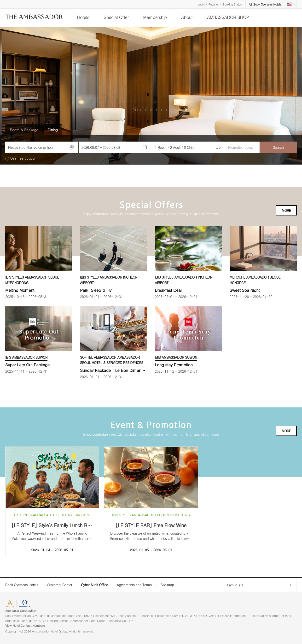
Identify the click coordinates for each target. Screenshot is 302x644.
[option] (151, 96)
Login (201, 4)
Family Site (233, 585)
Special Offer (116, 17)
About (187, 17)
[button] (135, 110)
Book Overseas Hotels (22, 585)
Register (214, 4)
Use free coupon (23, 158)
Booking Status (232, 4)
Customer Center (60, 585)
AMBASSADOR (46, 604)
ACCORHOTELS (20, 604)
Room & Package (24, 130)
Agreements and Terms (134, 585)
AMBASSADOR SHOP (228, 17)
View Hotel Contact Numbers (25, 625)
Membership (155, 17)
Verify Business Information (227, 616)
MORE (286, 210)
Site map (167, 585)
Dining (53, 130)
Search (278, 147)
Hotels (83, 17)
